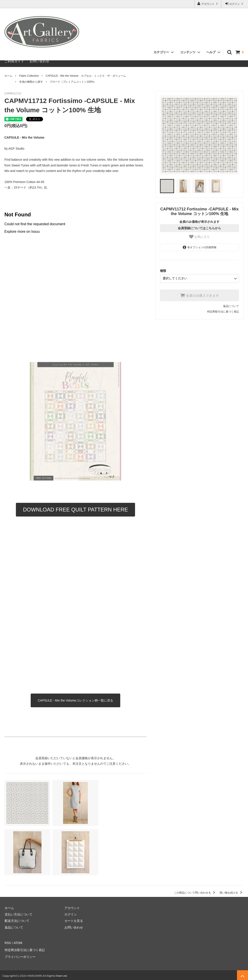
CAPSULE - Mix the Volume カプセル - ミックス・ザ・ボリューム (86, 76)
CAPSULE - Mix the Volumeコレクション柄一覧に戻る (75, 700)
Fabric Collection (29, 76)
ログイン (235, 4)
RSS (8, 943)
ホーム (8, 76)
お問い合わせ (39, 61)
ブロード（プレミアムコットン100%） (73, 82)
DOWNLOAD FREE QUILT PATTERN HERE (75, 510)
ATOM (18, 943)
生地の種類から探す (31, 82)
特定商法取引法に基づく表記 (24, 949)
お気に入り (199, 237)
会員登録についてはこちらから (199, 228)
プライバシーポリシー (20, 956)
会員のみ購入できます (200, 295)
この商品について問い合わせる (195, 893)
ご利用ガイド (14, 61)
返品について (231, 306)
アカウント (208, 4)
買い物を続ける (232, 893)
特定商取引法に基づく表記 (223, 311)
